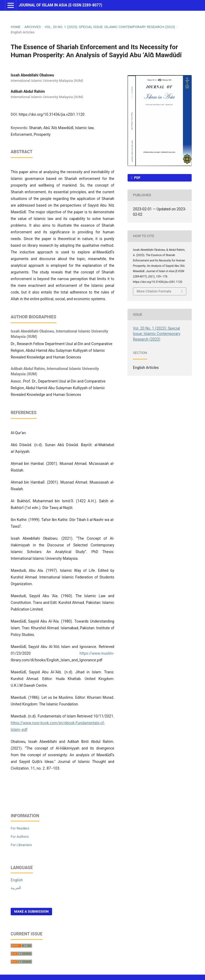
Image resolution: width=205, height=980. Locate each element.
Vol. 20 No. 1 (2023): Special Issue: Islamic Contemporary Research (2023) (110, 27)
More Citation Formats (154, 291)
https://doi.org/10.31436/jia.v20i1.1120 (52, 114)
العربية (16, 888)
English (17, 880)
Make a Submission (31, 911)
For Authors (20, 837)
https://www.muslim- (97, 653)
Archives (32, 27)
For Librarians (21, 845)
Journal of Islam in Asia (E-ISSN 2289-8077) (60, 5)
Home (16, 27)
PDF (137, 178)
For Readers (20, 828)
